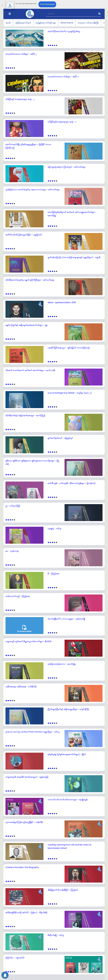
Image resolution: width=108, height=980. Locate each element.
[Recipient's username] (74, 14)
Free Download (47, 4)
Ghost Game (67, 23)
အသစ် (8, 23)
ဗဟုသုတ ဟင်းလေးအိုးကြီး (88, 23)
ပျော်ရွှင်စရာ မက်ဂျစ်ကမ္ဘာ (46, 23)
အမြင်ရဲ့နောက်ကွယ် (23, 23)
